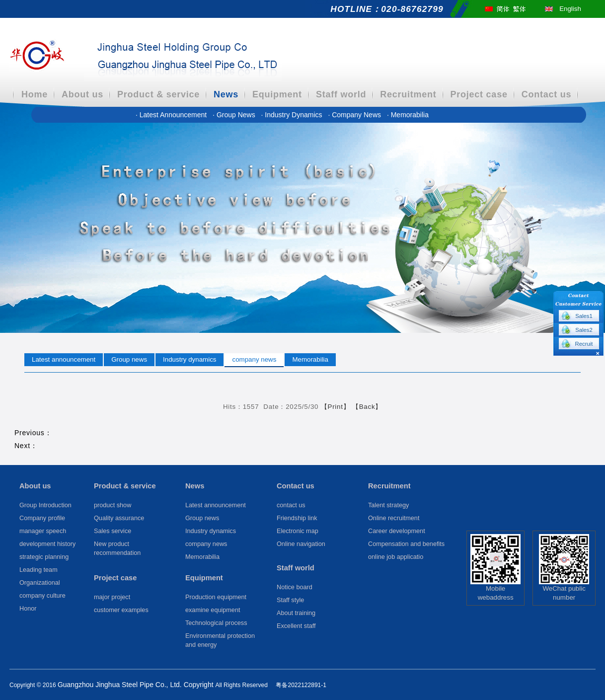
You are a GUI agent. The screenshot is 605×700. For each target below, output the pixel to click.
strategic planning (44, 557)
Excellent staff (296, 626)
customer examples (121, 610)
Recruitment (408, 94)
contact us (291, 505)
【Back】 (367, 407)
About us (82, 94)
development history (47, 544)
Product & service (158, 94)
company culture (42, 596)
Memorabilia (408, 115)
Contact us (547, 94)
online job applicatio (396, 557)
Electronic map (298, 531)
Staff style (290, 600)
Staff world (341, 94)
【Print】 (336, 407)
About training (296, 613)
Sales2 (584, 330)
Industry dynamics (293, 115)
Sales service (113, 531)
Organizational (40, 583)
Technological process (216, 623)
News (226, 94)
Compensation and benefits (406, 544)
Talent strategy (388, 505)
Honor (28, 609)
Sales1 (584, 316)
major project (112, 597)
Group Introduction (45, 505)
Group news (235, 115)
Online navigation (301, 544)
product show (113, 505)
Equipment (277, 94)
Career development (397, 531)
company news (355, 115)
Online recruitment (394, 518)
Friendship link (297, 518)
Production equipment (216, 597)
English (570, 9)
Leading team (38, 570)
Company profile (42, 518)
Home (35, 94)
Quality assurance (119, 518)
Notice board (295, 587)
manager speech (43, 531)
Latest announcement (172, 115)
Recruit (584, 344)
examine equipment (213, 610)
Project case (479, 94)
